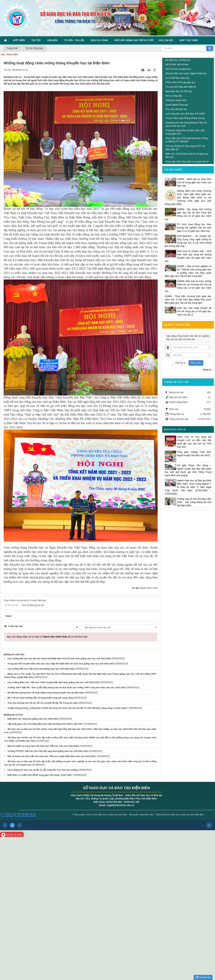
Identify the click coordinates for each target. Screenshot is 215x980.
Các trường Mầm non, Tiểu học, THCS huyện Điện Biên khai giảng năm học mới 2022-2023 (53, 682)
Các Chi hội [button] (166, 40)
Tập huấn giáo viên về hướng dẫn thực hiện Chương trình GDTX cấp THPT (45, 724)
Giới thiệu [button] (20, 40)
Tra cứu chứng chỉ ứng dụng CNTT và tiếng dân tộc (185, 148)
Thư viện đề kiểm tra (176, 109)
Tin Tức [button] (37, 40)
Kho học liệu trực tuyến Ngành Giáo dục (186, 73)
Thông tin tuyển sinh (176, 100)
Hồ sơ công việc (174, 96)
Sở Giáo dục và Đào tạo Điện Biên (111, 815)
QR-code (7, 815)
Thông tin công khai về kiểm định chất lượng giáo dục (185, 132)
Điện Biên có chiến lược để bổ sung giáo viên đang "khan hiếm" (40, 775)
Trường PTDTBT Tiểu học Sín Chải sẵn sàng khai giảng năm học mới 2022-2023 (48, 751)
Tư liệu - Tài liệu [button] (75, 40)
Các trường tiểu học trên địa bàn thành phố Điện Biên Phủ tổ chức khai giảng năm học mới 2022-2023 (59, 658)
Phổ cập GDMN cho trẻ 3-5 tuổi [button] (134, 40)
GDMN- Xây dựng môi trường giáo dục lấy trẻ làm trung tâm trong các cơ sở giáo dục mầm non (188, 214)
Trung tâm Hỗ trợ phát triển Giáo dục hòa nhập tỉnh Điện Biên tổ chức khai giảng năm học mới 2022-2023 (61, 664)
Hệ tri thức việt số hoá (177, 64)
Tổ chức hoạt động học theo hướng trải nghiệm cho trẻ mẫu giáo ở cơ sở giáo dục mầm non (194, 228)
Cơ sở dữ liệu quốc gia (177, 78)
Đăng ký (207, 370)
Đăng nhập (196, 363)
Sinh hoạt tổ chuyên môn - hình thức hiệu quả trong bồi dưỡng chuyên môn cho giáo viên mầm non (188, 256)
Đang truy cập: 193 (25, 815)
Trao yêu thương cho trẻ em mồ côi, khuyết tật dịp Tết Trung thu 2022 (43, 703)
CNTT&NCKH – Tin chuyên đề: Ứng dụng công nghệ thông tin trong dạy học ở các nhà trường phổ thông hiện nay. (188, 241)
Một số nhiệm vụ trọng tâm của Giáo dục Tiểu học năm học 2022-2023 (43, 746)
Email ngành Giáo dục (177, 105)
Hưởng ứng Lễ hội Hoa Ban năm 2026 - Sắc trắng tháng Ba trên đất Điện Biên (194, 502)
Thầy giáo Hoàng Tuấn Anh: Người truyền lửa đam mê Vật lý (194, 454)
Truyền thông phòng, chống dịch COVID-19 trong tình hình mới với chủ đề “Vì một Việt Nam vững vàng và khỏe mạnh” (68, 708)
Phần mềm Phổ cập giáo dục (181, 82)
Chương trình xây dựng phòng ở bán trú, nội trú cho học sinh (186, 124)
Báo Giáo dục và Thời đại (179, 91)
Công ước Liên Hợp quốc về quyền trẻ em (187, 162)
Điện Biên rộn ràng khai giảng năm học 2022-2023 (33, 719)
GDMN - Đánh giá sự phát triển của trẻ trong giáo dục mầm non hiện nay (194, 182)
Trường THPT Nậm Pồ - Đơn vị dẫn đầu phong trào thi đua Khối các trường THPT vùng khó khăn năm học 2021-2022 (67, 687)
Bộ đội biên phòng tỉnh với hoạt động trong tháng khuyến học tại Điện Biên (46, 693)
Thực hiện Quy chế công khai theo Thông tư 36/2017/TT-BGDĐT (187, 140)
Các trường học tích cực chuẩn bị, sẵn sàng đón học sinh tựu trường (43, 770)
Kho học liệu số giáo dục (178, 69)
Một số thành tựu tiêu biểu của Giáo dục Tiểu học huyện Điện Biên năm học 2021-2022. (52, 756)
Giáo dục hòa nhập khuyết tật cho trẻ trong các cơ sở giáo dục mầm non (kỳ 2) (194, 311)
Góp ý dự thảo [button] (189, 40)
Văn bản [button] (53, 40)
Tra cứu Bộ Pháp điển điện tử (181, 87)
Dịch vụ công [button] (100, 40)
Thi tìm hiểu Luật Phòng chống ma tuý (185, 118)
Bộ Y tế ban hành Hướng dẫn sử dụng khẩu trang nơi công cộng (40, 698)
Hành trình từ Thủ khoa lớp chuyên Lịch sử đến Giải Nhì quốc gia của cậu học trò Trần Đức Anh (194, 442)
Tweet (8, 616)
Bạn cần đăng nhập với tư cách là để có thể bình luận (47, 637)
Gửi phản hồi (203, 977)
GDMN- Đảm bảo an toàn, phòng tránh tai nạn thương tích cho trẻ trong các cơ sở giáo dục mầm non (188, 286)
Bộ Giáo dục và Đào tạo (178, 60)
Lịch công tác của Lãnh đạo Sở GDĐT (185, 114)
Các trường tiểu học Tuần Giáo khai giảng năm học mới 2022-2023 (41, 669)
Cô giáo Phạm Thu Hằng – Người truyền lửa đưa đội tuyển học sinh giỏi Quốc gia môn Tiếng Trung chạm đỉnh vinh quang (188, 470)
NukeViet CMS (146, 815)
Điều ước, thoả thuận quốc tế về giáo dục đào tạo (187, 155)
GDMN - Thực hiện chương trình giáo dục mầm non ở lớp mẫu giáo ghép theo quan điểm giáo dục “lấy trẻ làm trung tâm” (188, 300)
